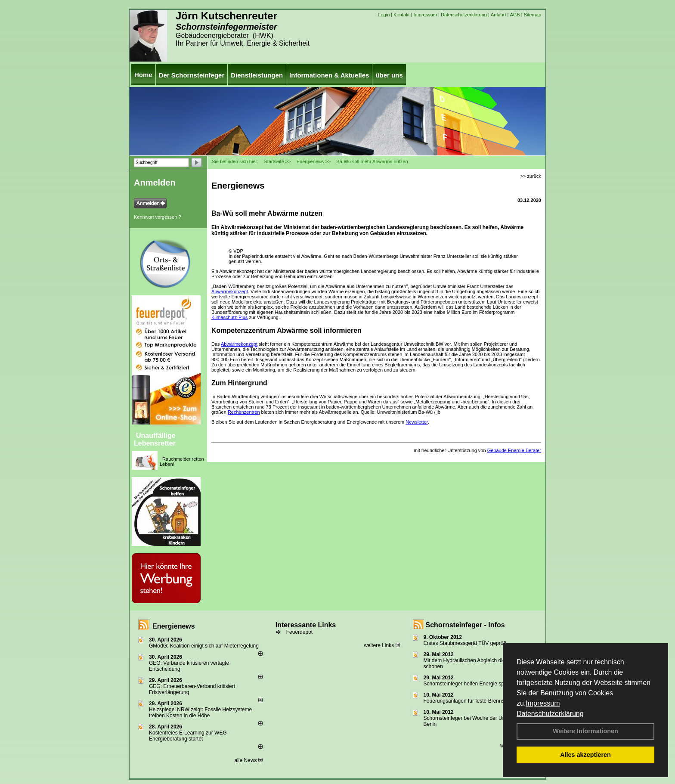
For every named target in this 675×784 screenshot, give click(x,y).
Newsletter (416, 422)
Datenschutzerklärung (550, 714)
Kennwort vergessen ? (157, 217)
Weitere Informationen (585, 731)
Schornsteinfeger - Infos (465, 625)
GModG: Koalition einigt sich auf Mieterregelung (204, 646)
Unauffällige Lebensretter (155, 439)
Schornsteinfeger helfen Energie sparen (469, 684)
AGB (515, 15)
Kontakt (401, 15)
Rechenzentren (244, 412)
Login (384, 15)
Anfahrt (498, 15)
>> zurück (531, 176)
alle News (248, 760)
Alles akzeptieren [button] (585, 755)
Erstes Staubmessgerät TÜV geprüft (465, 643)
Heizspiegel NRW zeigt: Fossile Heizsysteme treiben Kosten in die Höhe (200, 713)
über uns (389, 75)
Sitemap (533, 15)
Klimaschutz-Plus (229, 317)
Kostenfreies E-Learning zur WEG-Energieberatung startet (189, 736)
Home (143, 75)
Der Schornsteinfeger (192, 75)
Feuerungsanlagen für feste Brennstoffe (469, 701)
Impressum (543, 703)
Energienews (174, 626)
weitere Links (382, 645)
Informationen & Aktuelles (329, 75)
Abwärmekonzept (230, 291)
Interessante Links (306, 625)
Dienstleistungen (257, 75)
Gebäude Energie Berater (514, 450)
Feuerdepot (299, 632)
